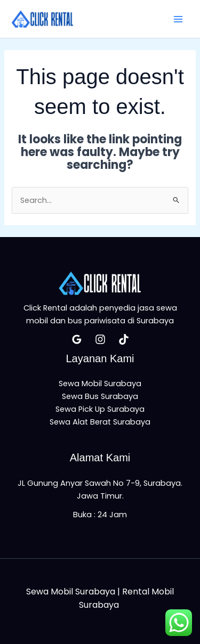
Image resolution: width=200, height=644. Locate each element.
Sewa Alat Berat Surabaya (100, 422)
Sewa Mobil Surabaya (100, 384)
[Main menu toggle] (178, 19)
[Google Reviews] (77, 339)
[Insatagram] (100, 339)
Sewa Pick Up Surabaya (100, 409)
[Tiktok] (124, 339)
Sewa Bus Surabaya (100, 396)
